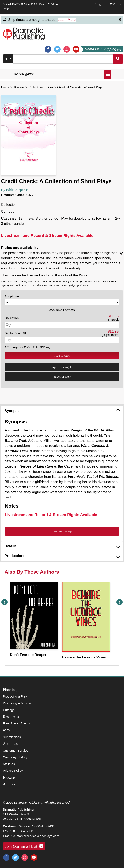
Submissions (12, 737)
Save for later (62, 377)
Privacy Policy (13, 771)
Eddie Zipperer (17, 190)
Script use (12, 296)
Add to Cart (62, 355)
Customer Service (16, 750)
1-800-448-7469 (43, 826)
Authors (9, 784)
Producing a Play (15, 696)
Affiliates (9, 764)
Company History (15, 757)
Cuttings (9, 710)
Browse (19, 87)
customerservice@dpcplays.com (36, 836)
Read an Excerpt (62, 531)
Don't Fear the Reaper (28, 655)
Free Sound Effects (17, 723)
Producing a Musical (17, 703)
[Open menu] (108, 75)
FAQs (7, 730)
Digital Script (15, 333)
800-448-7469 (13, 4)
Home (5, 87)
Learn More (67, 20)
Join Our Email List (24, 846)
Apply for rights (62, 367)
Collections (36, 87)
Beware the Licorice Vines (84, 657)
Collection (12, 318)
